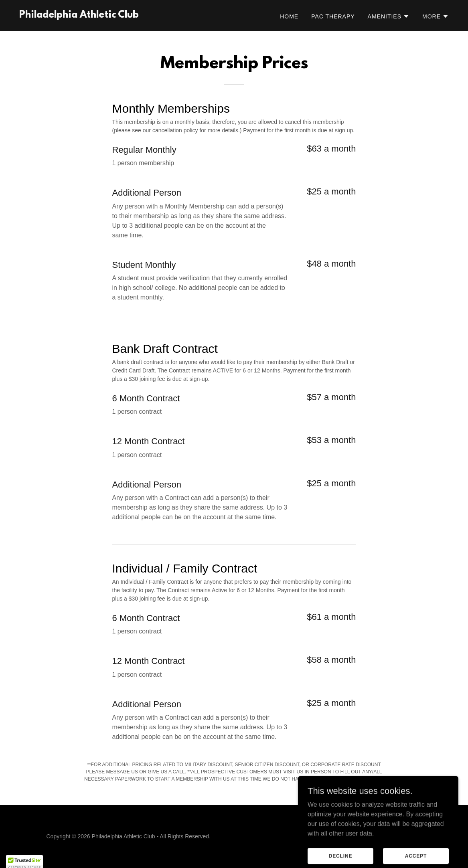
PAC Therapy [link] (333, 16)
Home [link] (289, 16)
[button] (389, 16)
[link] (79, 15)
